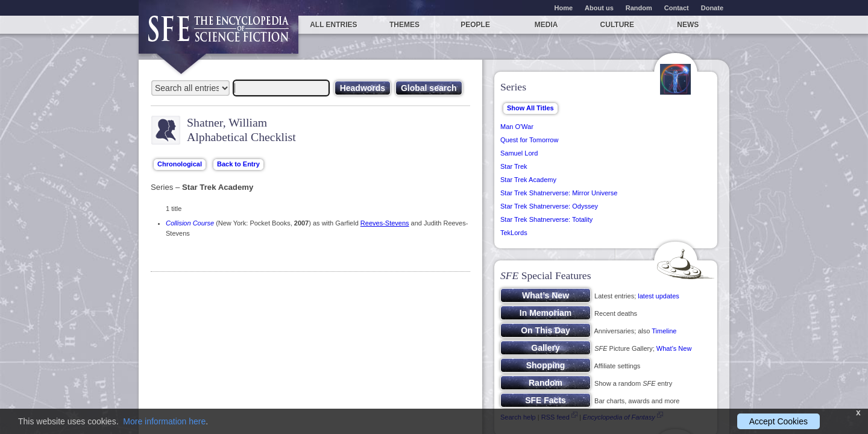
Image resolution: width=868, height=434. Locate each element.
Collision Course (190, 223)
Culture (617, 25)
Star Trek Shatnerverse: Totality (546, 219)
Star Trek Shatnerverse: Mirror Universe (559, 193)
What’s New (674, 348)
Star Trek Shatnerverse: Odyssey (549, 206)
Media (546, 25)
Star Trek (514, 166)
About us (599, 8)
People (475, 25)
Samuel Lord (519, 153)
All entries (333, 25)
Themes (404, 25)
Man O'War (517, 127)
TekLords (514, 233)
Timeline (664, 331)
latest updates (659, 296)
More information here (164, 421)
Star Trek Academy (528, 180)
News (688, 25)
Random (639, 8)
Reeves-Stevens (385, 223)
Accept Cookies (778, 421)
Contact (677, 8)
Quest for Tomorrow (529, 140)
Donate (712, 8)
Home (564, 8)
